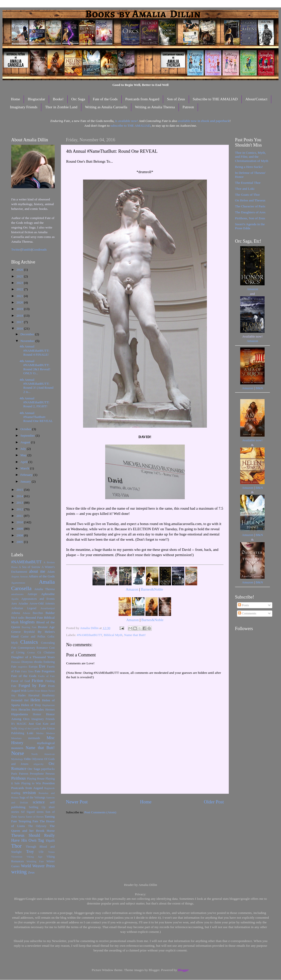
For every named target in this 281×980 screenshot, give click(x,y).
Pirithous (18, 778)
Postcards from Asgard (142, 99)
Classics (29, 642)
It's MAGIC (19, 724)
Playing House (36, 779)
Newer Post (77, 802)
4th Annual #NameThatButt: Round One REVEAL (36, 417)
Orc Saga (78, 99)
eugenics (23, 667)
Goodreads (39, 249)
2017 (20, 322)
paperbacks (48, 769)
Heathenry (48, 695)
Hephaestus (48, 705)
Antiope (32, 594)
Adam (51, 572)
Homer (37, 714)
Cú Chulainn (46, 652)
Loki (30, 733)
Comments (247, 613)
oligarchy (39, 764)
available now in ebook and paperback (204, 121)
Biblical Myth (113, 635)
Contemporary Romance (33, 648)
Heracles (24, 709)
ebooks (38, 662)
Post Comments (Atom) (100, 812)
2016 (20, 328)
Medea (40, 733)
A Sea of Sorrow (29, 567)
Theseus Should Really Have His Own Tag (33, 838)
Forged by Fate (32, 686)
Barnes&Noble (152, 589)
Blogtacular (36, 99)
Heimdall (17, 700)
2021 (20, 296)
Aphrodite (48, 594)
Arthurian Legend (24, 608)
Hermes (50, 710)
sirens (40, 812)
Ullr (41, 852)
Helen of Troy (31, 705)
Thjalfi (50, 841)
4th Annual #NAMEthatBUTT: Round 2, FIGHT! (35, 402)
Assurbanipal (48, 608)
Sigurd (31, 812)
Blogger (183, 970)
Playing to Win (31, 783)
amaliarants (17, 594)
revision (29, 793)
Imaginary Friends (24, 107)
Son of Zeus (176, 99)
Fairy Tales (27, 671)
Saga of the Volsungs (32, 797)
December (28, 334)
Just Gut (35, 724)
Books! (58, 99)
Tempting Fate (28, 821)
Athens (26, 613)
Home (16, 99)
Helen (35, 700)
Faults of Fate (46, 676)
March (25, 468)
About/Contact (256, 99)
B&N (259, 388)
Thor (16, 846)
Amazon (132, 589)
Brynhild (29, 632)
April (24, 462)
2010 (20, 522)
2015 (20, 490)
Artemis (50, 603)
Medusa (50, 733)
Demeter (16, 662)
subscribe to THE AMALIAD (130, 126)
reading (16, 793)
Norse (18, 753)
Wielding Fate (35, 861)
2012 (20, 509)
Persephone (37, 774)
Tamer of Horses (35, 817)
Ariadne (23, 603)
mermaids (34, 738)
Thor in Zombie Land (61, 107)
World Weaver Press (38, 866)
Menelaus (16, 738)
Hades (22, 695)
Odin (27, 759)
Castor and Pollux (33, 637)
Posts (243, 605)
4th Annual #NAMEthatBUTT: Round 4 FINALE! (35, 350)
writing (19, 872)
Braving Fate (29, 627)
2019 (20, 309)
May (24, 455)
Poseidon (49, 783)
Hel (26, 700)
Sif (23, 812)
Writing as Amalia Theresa (155, 107)
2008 (20, 535)
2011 (20, 516)
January (26, 481)
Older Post (214, 802)
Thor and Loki (245, 189)
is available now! (127, 121)
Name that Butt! (135, 635)
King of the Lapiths (29, 728)
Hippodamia (20, 714)
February (27, 475)
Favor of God (21, 681)
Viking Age (35, 857)
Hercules (38, 709)
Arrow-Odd (36, 603)
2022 (20, 289)
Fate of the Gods (105, 99)
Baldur (50, 613)
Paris (14, 774)
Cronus (31, 652)
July (24, 449)
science (39, 802)
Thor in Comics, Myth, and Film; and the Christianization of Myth (252, 157)
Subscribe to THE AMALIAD (215, 99)
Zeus (31, 872)
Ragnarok (49, 788)
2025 (20, 276)
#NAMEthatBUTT (89, 635)
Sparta (21, 817)
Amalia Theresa (44, 589)
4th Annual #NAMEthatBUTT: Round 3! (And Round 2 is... (37, 386)
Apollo (15, 599)
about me (37, 571)
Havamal (34, 695)
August (26, 442)
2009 (20, 529)
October (26, 429)
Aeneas (24, 576)
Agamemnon (18, 583)
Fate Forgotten (45, 671)
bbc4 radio (18, 618)
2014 (20, 496)
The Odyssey (37, 826)
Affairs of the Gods (42, 576)
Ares (14, 603)
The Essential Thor (248, 183)
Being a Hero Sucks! (249, 167)
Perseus (50, 774)
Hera (14, 710)
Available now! (253, 440)
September (28, 435)
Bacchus (38, 613)
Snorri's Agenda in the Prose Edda (250, 226)
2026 (20, 270)
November (28, 341)
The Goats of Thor (247, 195)
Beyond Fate (34, 618)
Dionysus (27, 662)
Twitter (16, 249)
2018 (20, 316)
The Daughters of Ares (250, 212)
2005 (20, 542)
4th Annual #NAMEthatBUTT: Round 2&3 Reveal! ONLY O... (35, 367)
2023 (20, 283)
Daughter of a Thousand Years (33, 657)
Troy (30, 852)
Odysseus (38, 759)
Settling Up (37, 807)
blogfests (27, 622)
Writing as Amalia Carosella (106, 107)
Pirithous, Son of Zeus (250, 218)
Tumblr (27, 249)
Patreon (188, 107)
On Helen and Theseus (250, 200)
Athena (16, 613)
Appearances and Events (38, 599)
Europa (33, 667)
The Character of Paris (250, 206)
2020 (20, 302)
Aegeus (15, 576)
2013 (20, 503)
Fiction (38, 681)
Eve (42, 666)
